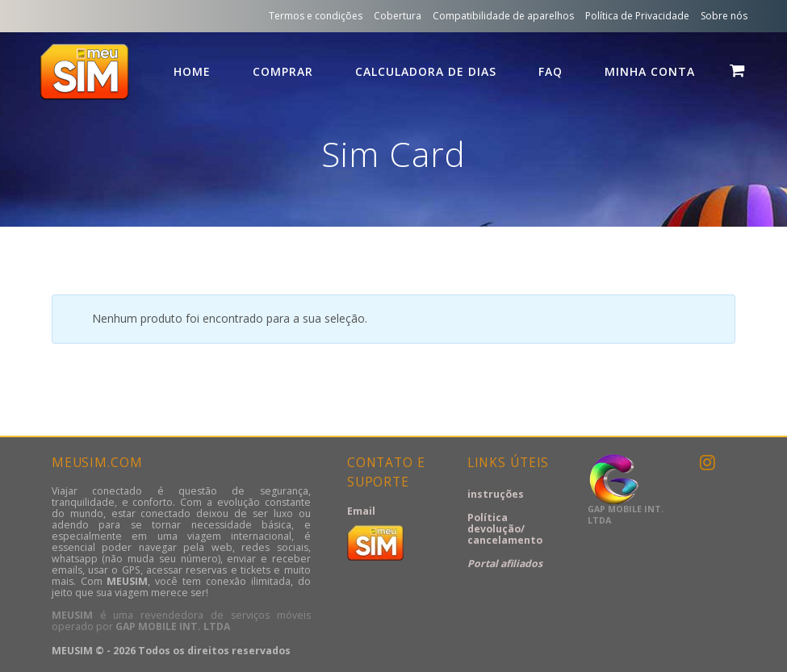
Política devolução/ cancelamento (505, 529)
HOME (192, 71)
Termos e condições (316, 16)
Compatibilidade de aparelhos (503, 16)
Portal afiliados (505, 563)
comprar (283, 71)
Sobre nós (724, 16)
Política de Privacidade (637, 16)
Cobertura (398, 16)
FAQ (550, 71)
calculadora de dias (426, 71)
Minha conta (650, 71)
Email (361, 511)
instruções (496, 494)
